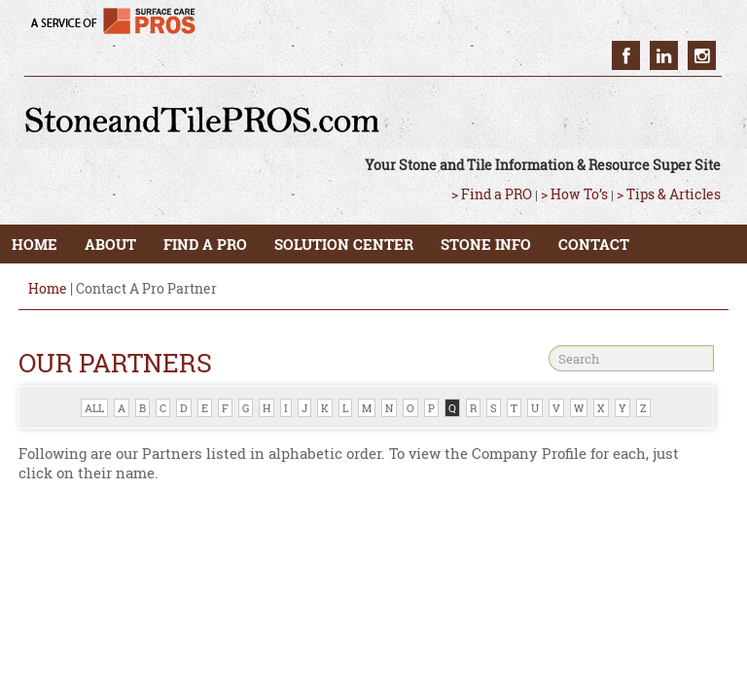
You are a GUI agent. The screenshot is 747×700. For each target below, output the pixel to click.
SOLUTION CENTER (344, 244)
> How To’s (574, 194)
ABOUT (110, 244)
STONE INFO (486, 244)
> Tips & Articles (669, 194)
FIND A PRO (205, 244)
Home (48, 288)
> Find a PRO (492, 194)
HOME (35, 244)
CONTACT (594, 244)
